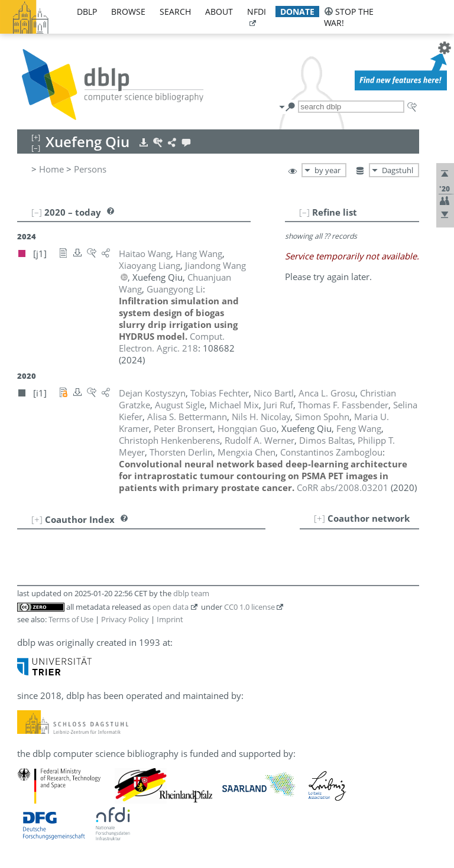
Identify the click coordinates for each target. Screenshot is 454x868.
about (219, 12)
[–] (304, 212)
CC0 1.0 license (249, 607)
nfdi (257, 12)
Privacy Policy (125, 619)
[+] (320, 518)
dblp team (191, 593)
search (175, 12)
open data (171, 607)
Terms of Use (71, 619)
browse (128, 12)
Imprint (170, 619)
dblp (87, 12)
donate (297, 12)
